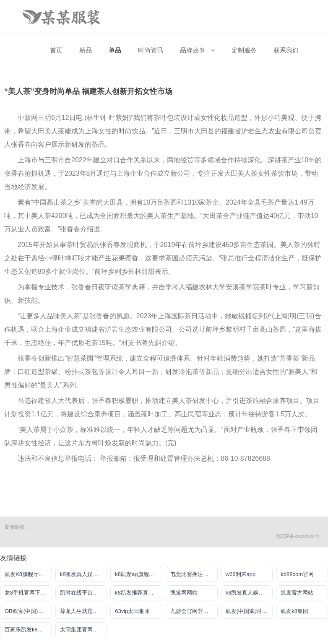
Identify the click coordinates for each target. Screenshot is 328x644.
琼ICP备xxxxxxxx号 (298, 536)
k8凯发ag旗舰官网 (137, 574)
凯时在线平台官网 (82, 593)
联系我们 (286, 50)
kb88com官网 (297, 574)
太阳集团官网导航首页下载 (84, 630)
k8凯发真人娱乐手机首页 (84, 574)
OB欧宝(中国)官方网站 (28, 611)
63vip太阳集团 (132, 611)
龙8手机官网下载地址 (28, 593)
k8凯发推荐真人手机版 (139, 593)
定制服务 (244, 50)
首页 (56, 50)
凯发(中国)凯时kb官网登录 (249, 611)
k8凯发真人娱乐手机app (249, 593)
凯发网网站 (184, 593)
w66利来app (241, 574)
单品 (115, 50)
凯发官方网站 (297, 593)
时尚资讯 (151, 50)
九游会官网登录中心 (194, 611)
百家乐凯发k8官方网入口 (28, 630)
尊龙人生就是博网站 (84, 611)
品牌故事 (197, 50)
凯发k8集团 (294, 611)
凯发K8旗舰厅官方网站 (28, 574)
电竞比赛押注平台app (194, 574)
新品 (86, 50)
